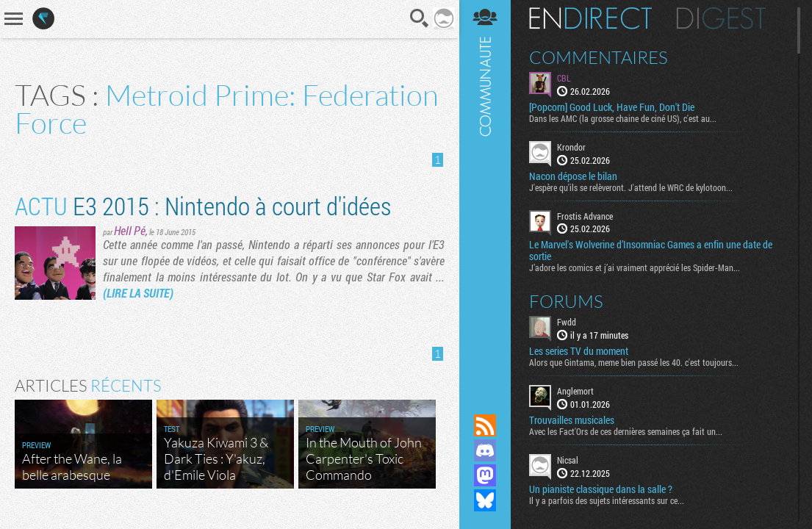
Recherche (420, 18)
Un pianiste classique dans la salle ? (601, 489)
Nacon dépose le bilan (573, 176)
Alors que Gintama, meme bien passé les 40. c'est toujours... (634, 362)
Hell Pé (130, 230)
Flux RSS (485, 425)
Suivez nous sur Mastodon (485, 475)
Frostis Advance (585, 216)
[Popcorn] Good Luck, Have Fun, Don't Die (612, 107)
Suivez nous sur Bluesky (485, 500)
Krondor (571, 147)
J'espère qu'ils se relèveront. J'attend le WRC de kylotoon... (631, 187)
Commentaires (599, 57)
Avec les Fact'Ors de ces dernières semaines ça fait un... (626, 431)
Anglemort (575, 391)
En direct (590, 18)
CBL (564, 78)
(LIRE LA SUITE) (138, 293)
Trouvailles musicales (572, 420)
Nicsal (568, 460)
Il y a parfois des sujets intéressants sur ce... (607, 500)
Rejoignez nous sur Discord (485, 450)
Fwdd (567, 322)
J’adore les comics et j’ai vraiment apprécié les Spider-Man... (635, 267)
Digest (721, 18)
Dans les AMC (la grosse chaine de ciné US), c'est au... (623, 118)
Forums (566, 301)
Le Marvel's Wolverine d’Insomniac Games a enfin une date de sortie (651, 251)
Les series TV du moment (579, 351)
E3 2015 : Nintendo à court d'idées (203, 205)
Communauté (485, 193)
